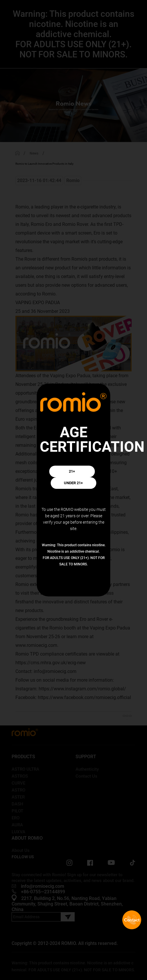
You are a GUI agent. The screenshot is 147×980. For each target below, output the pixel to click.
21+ (72, 471)
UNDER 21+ (73, 483)
